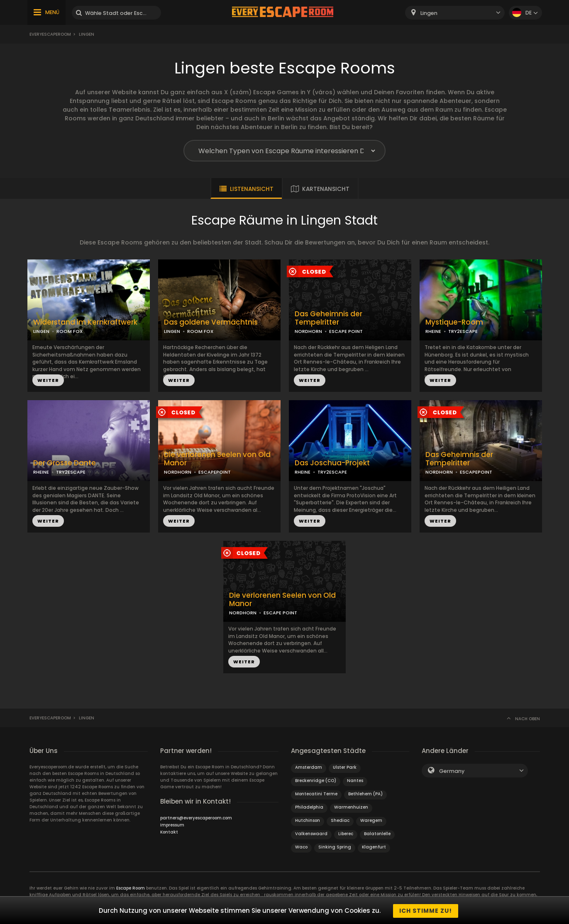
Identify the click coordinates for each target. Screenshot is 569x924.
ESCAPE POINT (346, 331)
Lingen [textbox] (429, 13)
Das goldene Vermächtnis (211, 322)
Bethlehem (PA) (365, 794)
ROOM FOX (70, 331)
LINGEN (41, 331)
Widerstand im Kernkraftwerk (85, 322)
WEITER (48, 380)
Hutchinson (308, 820)
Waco (301, 847)
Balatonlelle (377, 834)
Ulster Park (345, 767)
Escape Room (131, 888)
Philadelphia (309, 807)
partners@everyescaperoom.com (196, 818)
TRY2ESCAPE (463, 331)
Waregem (371, 820)
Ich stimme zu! (426, 911)
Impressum (172, 825)
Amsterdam (309, 767)
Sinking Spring (335, 847)
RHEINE (433, 331)
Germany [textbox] (452, 771)
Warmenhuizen (351, 807)
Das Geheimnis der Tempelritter (328, 318)
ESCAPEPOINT (215, 472)
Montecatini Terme (316, 794)
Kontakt (169, 832)
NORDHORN (308, 331)
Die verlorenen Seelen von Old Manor (217, 459)
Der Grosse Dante (65, 463)
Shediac (340, 820)
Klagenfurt (374, 847)
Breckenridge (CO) (316, 781)
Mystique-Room (454, 322)
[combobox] (455, 13)
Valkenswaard (311, 834)
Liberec (346, 834)
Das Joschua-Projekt (332, 463)
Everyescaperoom (50, 34)
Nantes (355, 781)
